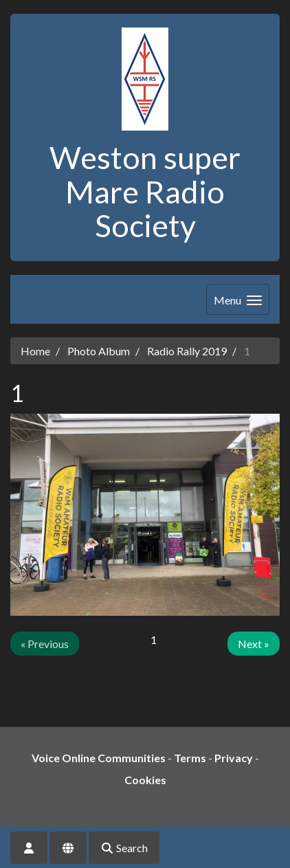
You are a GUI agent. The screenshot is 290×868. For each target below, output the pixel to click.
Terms (190, 758)
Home (35, 351)
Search (124, 848)
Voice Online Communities (99, 758)
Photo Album (99, 351)
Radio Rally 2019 (187, 351)
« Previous (45, 644)
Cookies (145, 780)
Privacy (234, 758)
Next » (254, 644)
